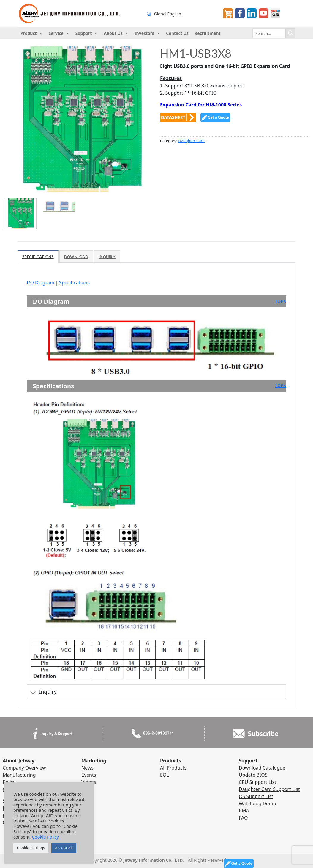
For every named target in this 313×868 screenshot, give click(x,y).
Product (32, 33)
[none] (180, 14)
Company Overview (24, 768)
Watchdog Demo (257, 803)
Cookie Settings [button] (31, 848)
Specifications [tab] (38, 257)
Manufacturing (19, 775)
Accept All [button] (64, 848)
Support (87, 33)
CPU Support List (257, 782)
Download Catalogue (262, 768)
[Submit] (290, 33)
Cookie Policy (45, 837)
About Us (116, 33)
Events (89, 775)
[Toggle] (33, 693)
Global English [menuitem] (168, 14)
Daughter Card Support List (269, 789)
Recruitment (208, 33)
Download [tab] (76, 257)
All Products (173, 768)
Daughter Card (191, 141)
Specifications (74, 283)
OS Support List (256, 796)
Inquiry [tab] (107, 257)
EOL (165, 775)
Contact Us (177, 33)
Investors (147, 33)
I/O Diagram (41, 283)
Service (59, 33)
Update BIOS (253, 775)
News (87, 768)
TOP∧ (281, 301)
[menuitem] (180, 14)
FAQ (243, 818)
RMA (244, 811)
